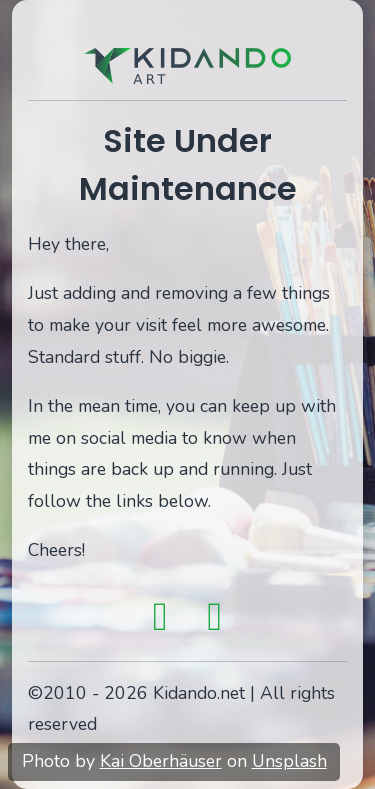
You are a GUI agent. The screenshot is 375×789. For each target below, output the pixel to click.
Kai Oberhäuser (161, 761)
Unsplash (289, 761)
